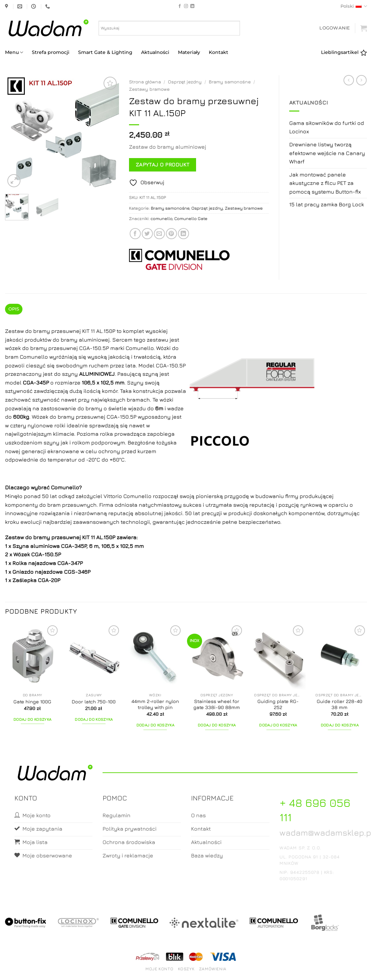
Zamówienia (213, 969)
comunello (161, 219)
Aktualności (155, 52)
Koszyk (186, 969)
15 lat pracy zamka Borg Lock (327, 204)
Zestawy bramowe (149, 89)
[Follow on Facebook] (180, 6)
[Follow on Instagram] (186, 6)
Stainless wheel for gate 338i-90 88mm (217, 704)
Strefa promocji (51, 52)
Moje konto (159, 969)
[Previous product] (361, 80)
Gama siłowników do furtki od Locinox (327, 127)
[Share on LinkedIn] (183, 234)
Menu (14, 52)
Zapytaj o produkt (163, 164)
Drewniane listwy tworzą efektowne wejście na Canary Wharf (327, 153)
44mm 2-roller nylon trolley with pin (155, 704)
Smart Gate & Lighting (105, 52)
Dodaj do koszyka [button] (33, 719)
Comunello (65, 487)
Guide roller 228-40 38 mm (339, 704)
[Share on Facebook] (135, 234)
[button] (335, 28)
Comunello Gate (191, 219)
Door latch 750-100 (94, 702)
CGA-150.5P (46, 554)
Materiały (189, 52)
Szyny (135, 382)
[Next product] (349, 80)
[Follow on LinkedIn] (192, 6)
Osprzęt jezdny (185, 82)
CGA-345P (74, 546)
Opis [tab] (14, 309)
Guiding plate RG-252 (278, 704)
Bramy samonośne (230, 82)
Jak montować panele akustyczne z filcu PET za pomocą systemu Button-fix (325, 183)
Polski (354, 6)
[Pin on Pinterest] (171, 234)
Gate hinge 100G (32, 702)
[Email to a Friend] (159, 234)
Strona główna (145, 82)
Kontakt (219, 52)
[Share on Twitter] (147, 234)
